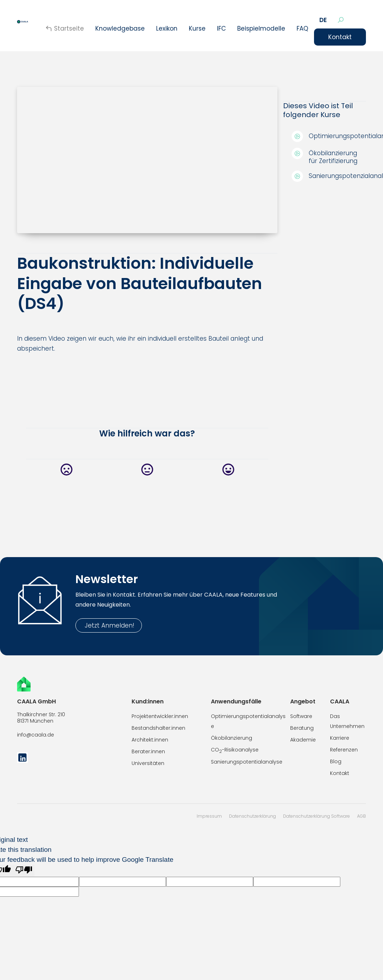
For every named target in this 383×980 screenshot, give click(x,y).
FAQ (302, 28)
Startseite (69, 28)
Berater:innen (148, 751)
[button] (323, 20)
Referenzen (344, 750)
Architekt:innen (150, 740)
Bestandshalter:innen (158, 728)
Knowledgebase (120, 28)
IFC (221, 28)
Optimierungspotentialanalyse (248, 721)
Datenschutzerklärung (252, 816)
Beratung (302, 728)
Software (301, 716)
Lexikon (167, 28)
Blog (336, 761)
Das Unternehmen (347, 721)
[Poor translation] (24, 871)
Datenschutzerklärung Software (316, 816)
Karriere (340, 738)
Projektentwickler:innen (160, 716)
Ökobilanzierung (232, 738)
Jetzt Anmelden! (109, 625)
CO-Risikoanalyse (235, 750)
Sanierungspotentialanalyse (247, 762)
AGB (361, 816)
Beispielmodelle (261, 28)
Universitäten (148, 763)
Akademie (303, 740)
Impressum (209, 816)
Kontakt (340, 37)
